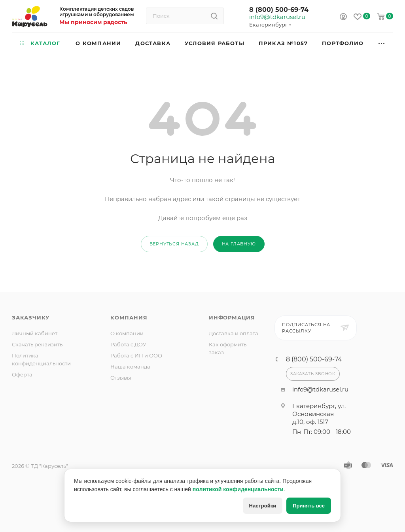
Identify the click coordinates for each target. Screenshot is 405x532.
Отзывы (121, 378)
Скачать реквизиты (38, 344)
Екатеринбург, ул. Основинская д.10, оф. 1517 (319, 414)
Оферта (22, 374)
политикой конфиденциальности (238, 489)
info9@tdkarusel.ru (277, 17)
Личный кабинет (35, 333)
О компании (127, 333)
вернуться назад (174, 244)
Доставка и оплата (234, 333)
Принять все (309, 506)
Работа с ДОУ (128, 344)
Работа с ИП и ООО (136, 355)
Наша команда (130, 367)
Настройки (263, 506)
